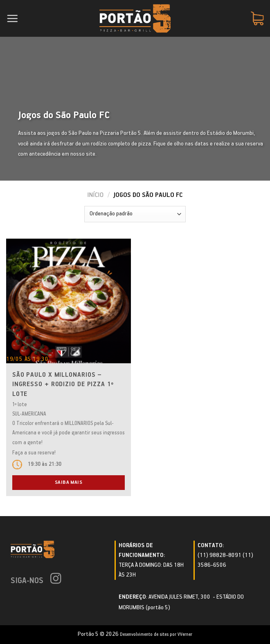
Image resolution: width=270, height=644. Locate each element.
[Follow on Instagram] (56, 579)
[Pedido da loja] (135, 214)
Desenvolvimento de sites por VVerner (156, 634)
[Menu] (12, 18)
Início (95, 195)
